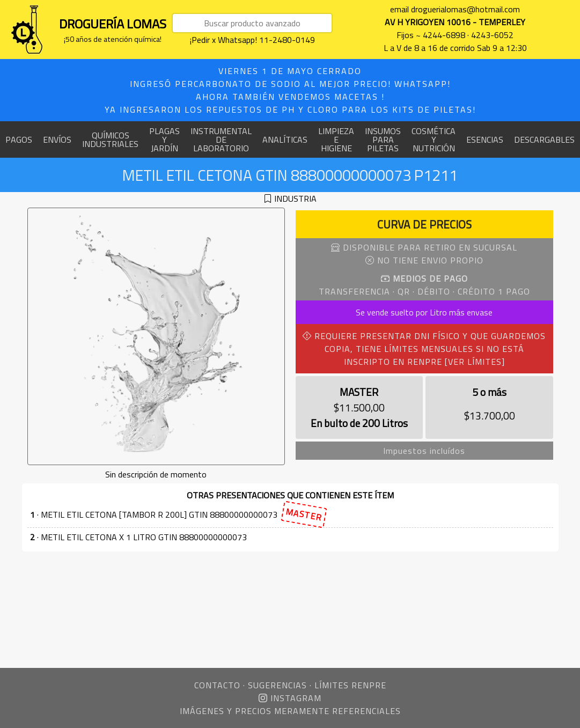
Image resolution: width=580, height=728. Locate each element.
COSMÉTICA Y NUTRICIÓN (434, 139)
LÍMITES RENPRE (350, 685)
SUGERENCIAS (277, 685)
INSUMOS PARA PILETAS (383, 139)
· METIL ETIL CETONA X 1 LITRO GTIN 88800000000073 (138, 537)
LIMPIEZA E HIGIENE (336, 139)
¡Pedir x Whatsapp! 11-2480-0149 (252, 40)
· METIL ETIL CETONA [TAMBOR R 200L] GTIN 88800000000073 (179, 515)
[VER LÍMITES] (475, 362)
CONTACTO (217, 685)
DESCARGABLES (544, 139)
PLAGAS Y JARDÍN (164, 139)
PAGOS (19, 139)
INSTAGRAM (290, 698)
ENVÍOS (57, 139)
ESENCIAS (485, 139)
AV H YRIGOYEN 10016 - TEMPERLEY (455, 22)
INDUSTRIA (295, 198)
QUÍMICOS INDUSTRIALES (110, 139)
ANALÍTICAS (285, 139)
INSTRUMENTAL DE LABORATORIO (221, 139)
